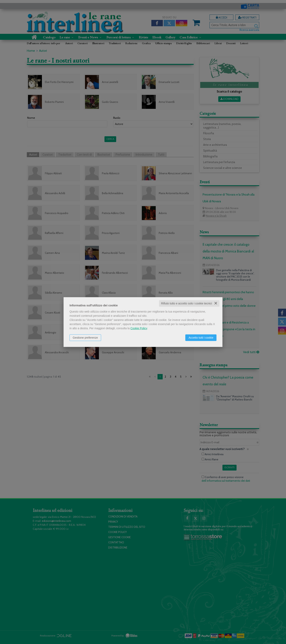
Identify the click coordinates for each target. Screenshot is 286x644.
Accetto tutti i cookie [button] (201, 338)
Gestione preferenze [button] (85, 338)
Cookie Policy (139, 328)
